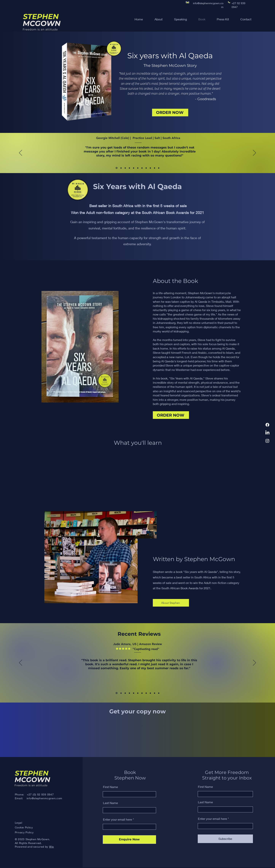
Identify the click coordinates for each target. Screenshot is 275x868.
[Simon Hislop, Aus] (150, 168)
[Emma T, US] (125, 693)
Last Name (110, 803)
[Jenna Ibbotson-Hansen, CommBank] (159, 168)
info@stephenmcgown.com (44, 798)
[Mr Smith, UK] (155, 693)
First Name (110, 787)
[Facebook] (267, 425)
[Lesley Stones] (129, 168)
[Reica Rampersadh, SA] (155, 168)
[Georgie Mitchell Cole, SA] (117, 168)
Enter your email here (118, 819)
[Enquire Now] (129, 840)
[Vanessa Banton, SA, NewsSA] (121, 168)
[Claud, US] (121, 693)
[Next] (254, 153)
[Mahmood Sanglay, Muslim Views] (125, 168)
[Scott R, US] (134, 693)
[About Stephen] (171, 603)
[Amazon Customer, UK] (146, 693)
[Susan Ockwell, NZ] (142, 168)
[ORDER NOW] (170, 113)
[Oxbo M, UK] (150, 693)
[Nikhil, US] (138, 693)
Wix (51, 847)
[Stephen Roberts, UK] (142, 693)
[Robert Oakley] (129, 693)
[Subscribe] (225, 839)
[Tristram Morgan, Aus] (146, 168)
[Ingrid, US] (159, 693)
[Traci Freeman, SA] (138, 168)
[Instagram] (267, 441)
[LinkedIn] (267, 433)
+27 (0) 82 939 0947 (40, 794)
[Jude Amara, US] (117, 693)
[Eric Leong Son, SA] (134, 168)
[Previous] (21, 153)
